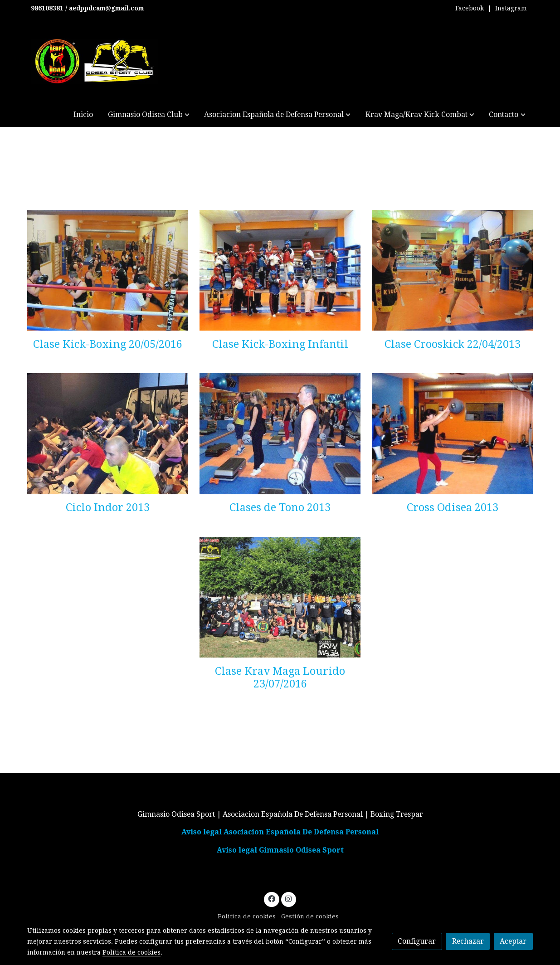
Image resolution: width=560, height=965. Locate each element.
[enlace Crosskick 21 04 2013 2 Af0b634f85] (452, 270)
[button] (149, 115)
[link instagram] (289, 898)
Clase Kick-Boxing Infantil (280, 344)
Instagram (511, 8)
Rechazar (468, 941)
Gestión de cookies (310, 916)
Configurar (417, 941)
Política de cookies (247, 916)
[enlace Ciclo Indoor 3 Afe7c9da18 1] (108, 433)
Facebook (470, 8)
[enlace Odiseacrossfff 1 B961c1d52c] (452, 433)
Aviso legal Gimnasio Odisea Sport (280, 850)
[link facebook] (271, 898)
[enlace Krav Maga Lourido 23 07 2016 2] (280, 597)
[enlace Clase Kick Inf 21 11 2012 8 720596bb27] (280, 270)
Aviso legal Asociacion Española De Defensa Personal (280, 832)
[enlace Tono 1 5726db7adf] (280, 433)
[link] (94, 61)
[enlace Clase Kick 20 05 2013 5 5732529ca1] (108, 270)
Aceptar (513, 941)
